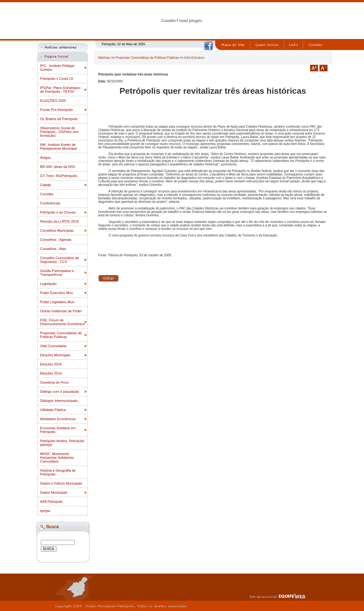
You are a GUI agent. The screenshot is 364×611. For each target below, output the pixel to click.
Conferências (50, 203)
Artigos (46, 158)
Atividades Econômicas (58, 419)
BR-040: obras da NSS (58, 167)
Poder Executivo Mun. (57, 293)
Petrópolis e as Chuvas (58, 212)
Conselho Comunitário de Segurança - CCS (60, 260)
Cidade (46, 185)
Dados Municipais (54, 492)
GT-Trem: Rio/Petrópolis (59, 176)
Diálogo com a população (60, 392)
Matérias (104, 58)
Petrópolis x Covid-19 (57, 79)
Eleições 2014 (51, 373)
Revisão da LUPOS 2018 (60, 221)
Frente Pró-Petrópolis (57, 110)
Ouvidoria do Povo (54, 382)
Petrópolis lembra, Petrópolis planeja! (62, 443)
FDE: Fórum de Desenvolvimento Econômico (62, 322)
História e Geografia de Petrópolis (58, 472)
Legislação (49, 284)
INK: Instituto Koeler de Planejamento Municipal (59, 147)
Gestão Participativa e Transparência (57, 273)
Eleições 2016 (51, 364)
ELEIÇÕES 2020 (53, 101)
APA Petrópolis (52, 502)
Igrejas (45, 511)
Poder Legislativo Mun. (58, 302)
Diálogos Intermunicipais (59, 401)
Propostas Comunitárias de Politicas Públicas (61, 335)
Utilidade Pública (53, 410)
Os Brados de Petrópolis (59, 119)
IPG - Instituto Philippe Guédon (57, 68)
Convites (47, 194)
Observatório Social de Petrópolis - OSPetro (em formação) (60, 132)
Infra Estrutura (194, 58)
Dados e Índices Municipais (61, 483)
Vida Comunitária (53, 346)
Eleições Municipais (55, 355)
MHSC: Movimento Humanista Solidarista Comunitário (57, 458)
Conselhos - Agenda (56, 240)
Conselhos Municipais (57, 231)
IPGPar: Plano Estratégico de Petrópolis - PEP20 (60, 90)
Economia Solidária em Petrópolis (58, 430)
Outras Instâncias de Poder (61, 311)
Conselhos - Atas (53, 249)
